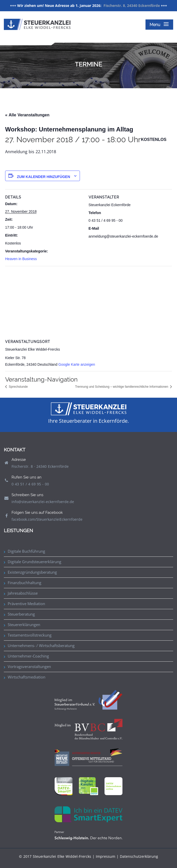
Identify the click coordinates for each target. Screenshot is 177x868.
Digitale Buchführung (26, 551)
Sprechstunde (18, 387)
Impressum (106, 856)
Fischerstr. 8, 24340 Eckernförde (132, 5)
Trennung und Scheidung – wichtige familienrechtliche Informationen (122, 387)
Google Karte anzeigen (77, 364)
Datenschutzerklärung (139, 856)
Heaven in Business (21, 259)
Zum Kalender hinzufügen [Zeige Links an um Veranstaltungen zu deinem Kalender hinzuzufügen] (44, 177)
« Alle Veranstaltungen (27, 115)
